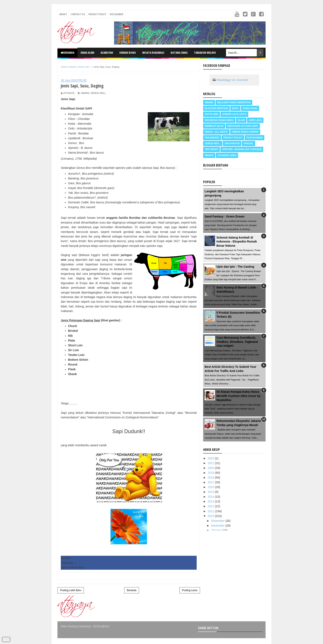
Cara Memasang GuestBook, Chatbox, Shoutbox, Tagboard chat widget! (237, 342)
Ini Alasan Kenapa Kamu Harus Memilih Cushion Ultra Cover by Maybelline (239, 396)
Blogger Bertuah (216, 108)
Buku (235, 108)
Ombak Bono (128, 53)
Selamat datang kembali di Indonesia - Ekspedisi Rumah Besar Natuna (237, 242)
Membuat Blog (214, 126)
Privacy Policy (97, 14)
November (218, 526)
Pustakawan (254, 138)
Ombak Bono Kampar (245, 132)
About (63, 14)
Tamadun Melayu (205, 53)
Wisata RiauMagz (153, 53)
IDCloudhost (101, 626)
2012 (211, 506)
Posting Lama (190, 590)
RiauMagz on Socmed (232, 80)
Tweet (6, 639)
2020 (211, 468)
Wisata (209, 155)
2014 (211, 497)
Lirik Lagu (255, 120)
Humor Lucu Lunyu (234, 114)
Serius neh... (98, 93)
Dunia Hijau (250, 108)
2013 (211, 501)
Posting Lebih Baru (71, 590)
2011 (211, 511)
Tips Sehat (211, 149)
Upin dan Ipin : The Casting (235, 267)
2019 (211, 473)
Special (248, 143)
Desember (218, 521)
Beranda (67, 53)
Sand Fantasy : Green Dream (224, 216)
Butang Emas (179, 53)
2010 (211, 516)
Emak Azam (87, 53)
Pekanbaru (212, 138)
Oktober (217, 530)
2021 (211, 463)
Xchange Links (227, 155)
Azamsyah (107, 53)
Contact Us (78, 14)
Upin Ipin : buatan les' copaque (242, 149)
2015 (211, 492)
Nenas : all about (216, 132)
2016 (211, 487)
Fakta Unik (212, 114)
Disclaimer (116, 14)
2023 (211, 458)
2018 (211, 477)
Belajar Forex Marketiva (234, 102)
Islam (241, 120)
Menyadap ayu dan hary (243, 126)
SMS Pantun (232, 143)
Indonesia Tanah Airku (219, 120)
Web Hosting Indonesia (76, 626)
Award (85, 93)
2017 (211, 482)
